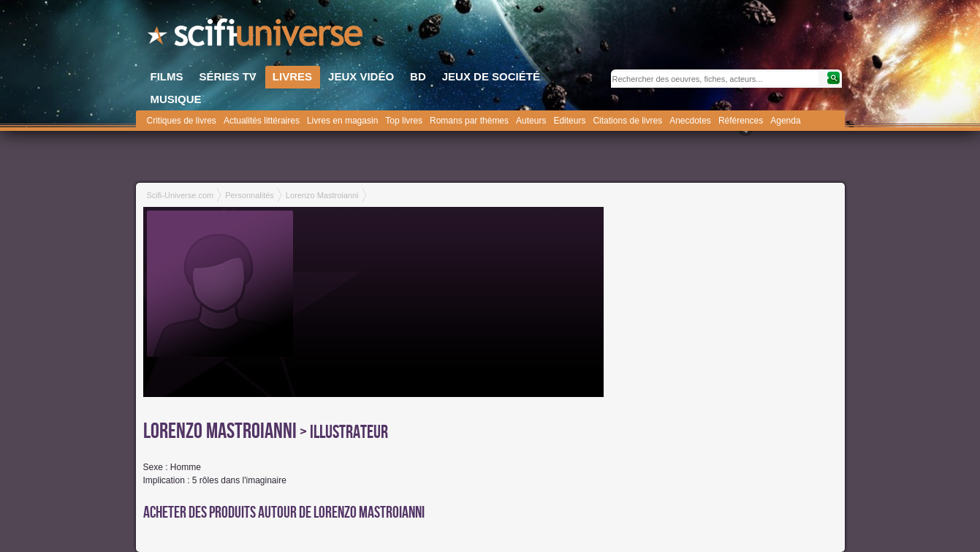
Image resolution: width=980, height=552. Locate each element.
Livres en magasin (342, 121)
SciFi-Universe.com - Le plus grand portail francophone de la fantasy (257, 37)
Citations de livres (627, 121)
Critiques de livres (182, 121)
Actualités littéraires (262, 121)
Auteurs (531, 121)
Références (741, 121)
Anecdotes (690, 121)
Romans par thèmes (469, 121)
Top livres (404, 121)
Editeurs (569, 121)
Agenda (785, 121)
